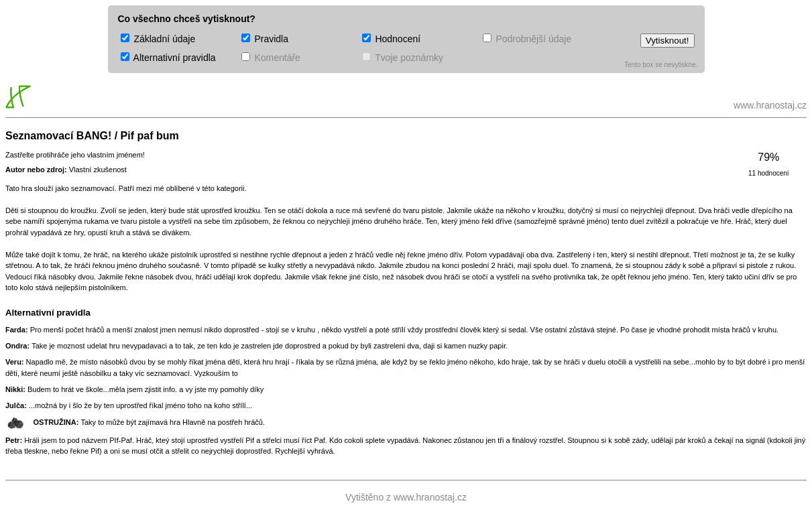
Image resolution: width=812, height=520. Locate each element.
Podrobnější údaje (527, 39)
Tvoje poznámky (403, 58)
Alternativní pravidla (168, 58)
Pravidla (265, 39)
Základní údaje (158, 39)
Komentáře (271, 58)
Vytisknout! (668, 41)
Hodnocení (392, 39)
